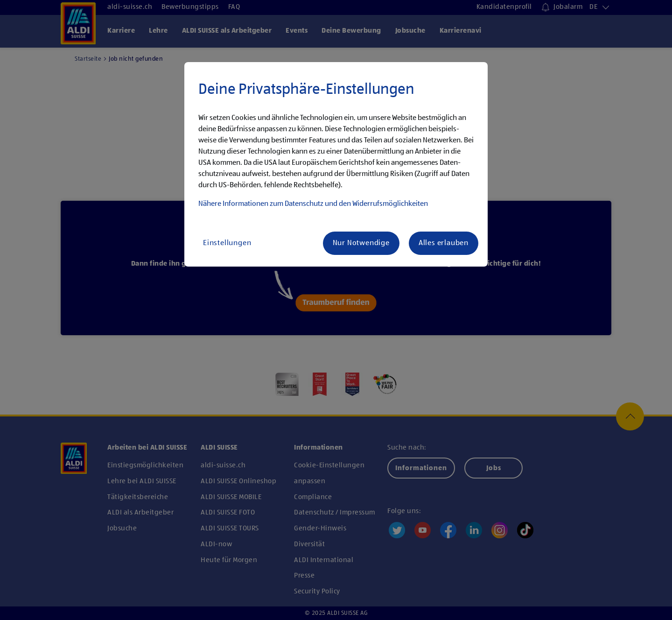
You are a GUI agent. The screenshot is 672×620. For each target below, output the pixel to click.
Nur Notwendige (361, 243)
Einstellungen (227, 243)
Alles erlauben (444, 243)
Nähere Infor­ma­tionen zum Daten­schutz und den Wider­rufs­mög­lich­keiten (313, 204)
